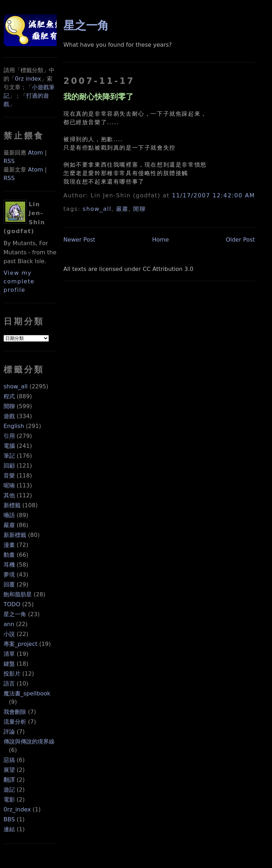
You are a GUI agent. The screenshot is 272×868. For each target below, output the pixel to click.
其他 (9, 495)
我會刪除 (15, 712)
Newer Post (79, 240)
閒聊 (9, 406)
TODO (12, 604)
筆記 (9, 456)
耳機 (9, 565)
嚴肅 (9, 525)
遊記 (9, 790)
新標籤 (12, 505)
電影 (9, 800)
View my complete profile (19, 281)
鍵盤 (9, 664)
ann (9, 624)
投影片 (12, 674)
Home (161, 240)
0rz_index (17, 809)
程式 (9, 396)
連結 (9, 829)
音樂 (9, 476)
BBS (9, 819)
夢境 (9, 575)
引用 (9, 436)
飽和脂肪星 (18, 594)
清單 (9, 654)
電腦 (9, 446)
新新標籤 (15, 535)
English (14, 426)
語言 (9, 684)
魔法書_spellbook (27, 693)
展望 (9, 770)
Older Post (240, 240)
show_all (16, 386)
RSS (9, 161)
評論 (9, 732)
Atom (35, 153)
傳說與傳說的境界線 (29, 742)
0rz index (28, 79)
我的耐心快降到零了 (98, 97)
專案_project (21, 644)
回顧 (9, 466)
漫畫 (9, 545)
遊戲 (9, 416)
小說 (9, 634)
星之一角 (15, 614)
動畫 (9, 555)
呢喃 (9, 485)
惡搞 (9, 760)
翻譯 (9, 780)
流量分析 (15, 722)
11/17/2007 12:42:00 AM (213, 195)
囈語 (9, 515)
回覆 (9, 585)
